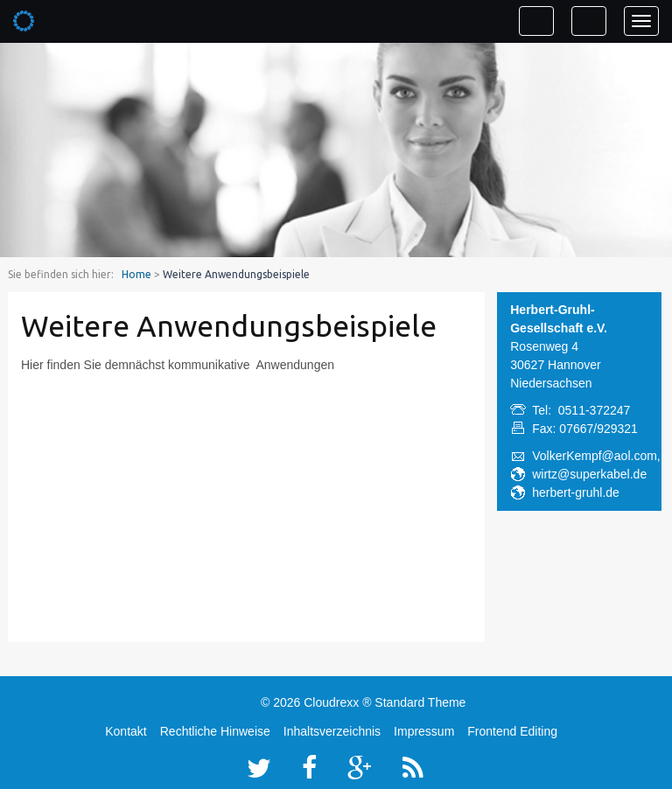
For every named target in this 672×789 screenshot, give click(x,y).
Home (136, 274)
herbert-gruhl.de (576, 492)
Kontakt (126, 731)
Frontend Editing (512, 731)
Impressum (424, 731)
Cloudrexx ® (337, 702)
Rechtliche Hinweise (215, 731)
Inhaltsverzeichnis (332, 731)
